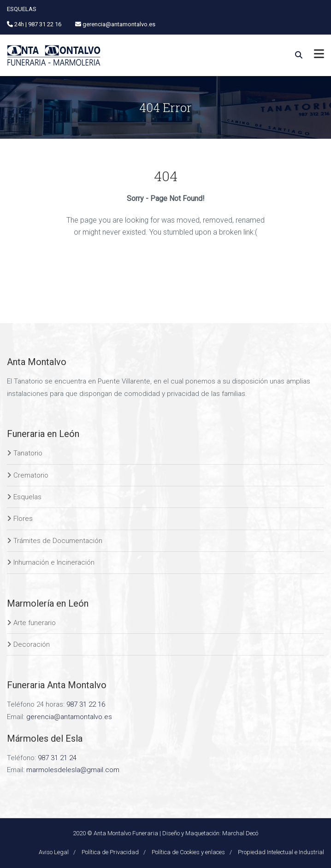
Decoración (32, 644)
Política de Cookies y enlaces (188, 852)
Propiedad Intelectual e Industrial (281, 852)
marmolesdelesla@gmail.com (73, 770)
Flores (23, 519)
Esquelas (27, 497)
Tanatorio (28, 453)
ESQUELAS (22, 9)
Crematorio (31, 475)
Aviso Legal (54, 852)
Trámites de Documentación (58, 541)
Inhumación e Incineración (54, 562)
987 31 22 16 (86, 704)
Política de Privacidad (110, 852)
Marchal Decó (240, 833)
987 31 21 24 (57, 758)
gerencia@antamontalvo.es (69, 717)
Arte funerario (35, 623)
